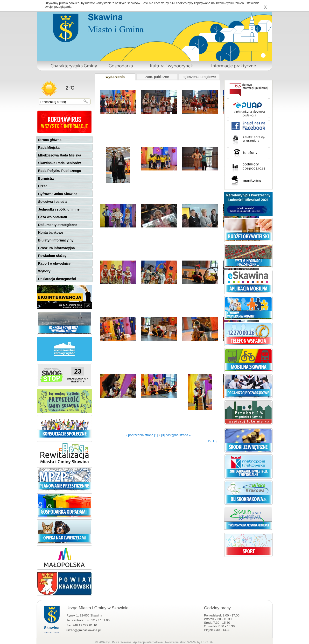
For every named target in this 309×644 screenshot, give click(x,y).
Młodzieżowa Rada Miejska (60, 155)
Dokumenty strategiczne (58, 225)
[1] (156, 435)
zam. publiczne (157, 77)
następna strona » (178, 435)
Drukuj (213, 441)
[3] (163, 435)
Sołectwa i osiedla (53, 202)
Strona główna (50, 140)
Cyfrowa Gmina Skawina (58, 194)
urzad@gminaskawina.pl (84, 630)
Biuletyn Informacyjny (56, 240)
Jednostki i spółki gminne (59, 209)
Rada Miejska (49, 148)
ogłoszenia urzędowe (199, 77)
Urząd (43, 186)
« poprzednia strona (139, 435)
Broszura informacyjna (56, 248)
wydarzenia (115, 77)
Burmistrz (46, 178)
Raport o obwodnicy (54, 263)
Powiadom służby (52, 256)
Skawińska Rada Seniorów (60, 163)
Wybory (44, 271)
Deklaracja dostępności (57, 279)
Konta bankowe (51, 233)
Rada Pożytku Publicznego (60, 171)
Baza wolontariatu (53, 217)
